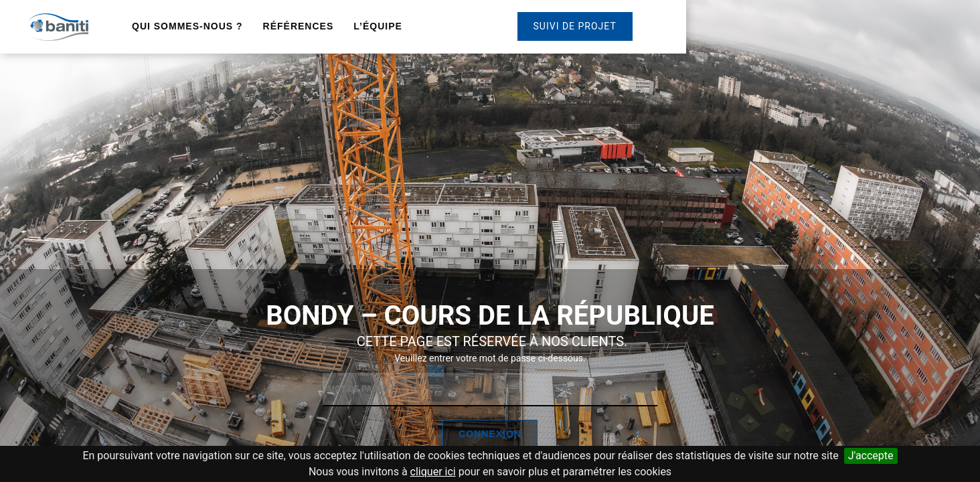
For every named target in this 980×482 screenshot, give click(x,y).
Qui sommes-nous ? (187, 26)
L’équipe (378, 26)
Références (299, 26)
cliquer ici (433, 472)
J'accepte (871, 456)
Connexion (490, 434)
